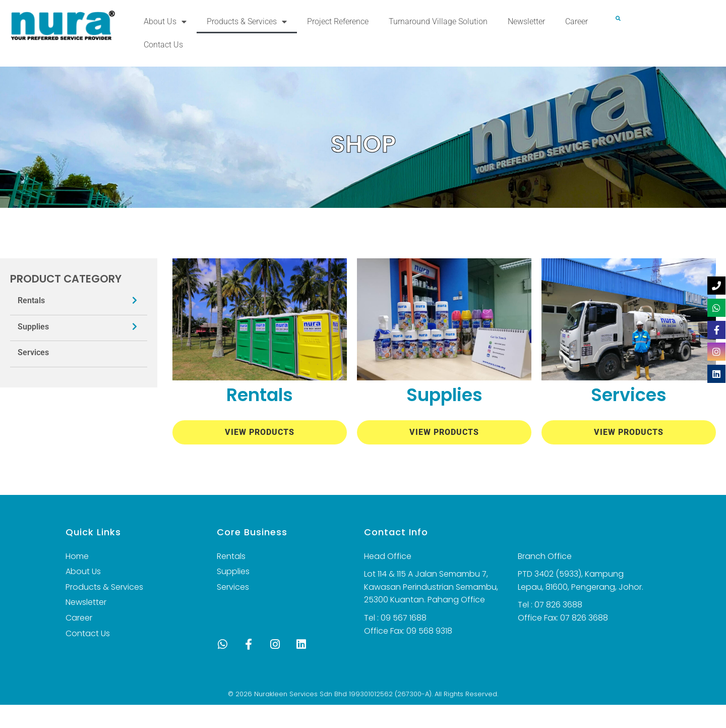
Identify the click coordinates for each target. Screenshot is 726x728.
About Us (165, 22)
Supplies (33, 327)
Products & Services (247, 22)
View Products (260, 432)
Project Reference (338, 21)
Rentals (31, 300)
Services (33, 352)
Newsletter (526, 21)
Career (577, 21)
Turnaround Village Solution (438, 21)
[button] (618, 18)
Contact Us (163, 45)
